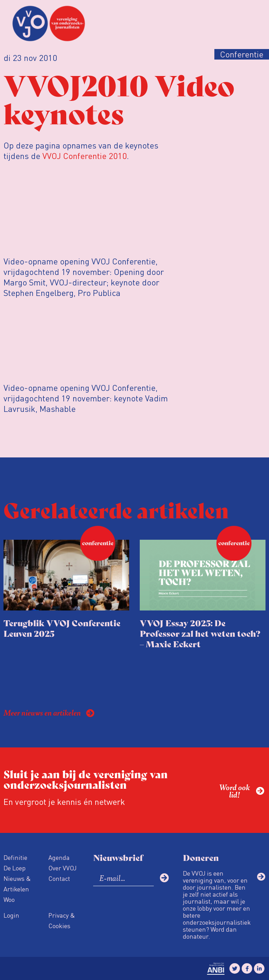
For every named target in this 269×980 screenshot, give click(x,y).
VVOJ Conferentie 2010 (85, 156)
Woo (9, 899)
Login (11, 915)
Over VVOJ (63, 868)
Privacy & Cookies (62, 920)
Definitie (15, 857)
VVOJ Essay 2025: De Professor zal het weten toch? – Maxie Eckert (200, 633)
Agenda (59, 857)
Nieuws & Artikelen (17, 884)
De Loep (15, 868)
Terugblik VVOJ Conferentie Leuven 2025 (62, 628)
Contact (59, 878)
